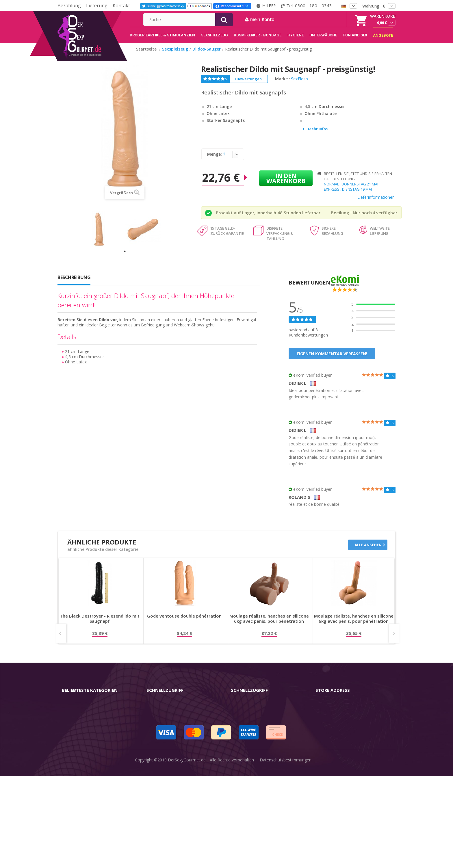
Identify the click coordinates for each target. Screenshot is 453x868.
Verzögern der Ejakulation (86, 777)
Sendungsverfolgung (166, 740)
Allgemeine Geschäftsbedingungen (263, 722)
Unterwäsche (74, 767)
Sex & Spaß (73, 786)
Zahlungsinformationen (168, 767)
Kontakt (121, 5)
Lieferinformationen (376, 203)
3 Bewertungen (248, 85)
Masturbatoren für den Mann (89, 731)
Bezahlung (69, 5)
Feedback (240, 758)
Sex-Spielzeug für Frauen (85, 722)
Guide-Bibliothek (246, 749)
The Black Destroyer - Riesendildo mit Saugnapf (100, 625)
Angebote (74, 795)
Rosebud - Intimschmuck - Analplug (95, 758)
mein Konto (322, 19)
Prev (61, 639)
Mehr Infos (318, 135)
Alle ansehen (368, 551)
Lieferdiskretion (161, 758)
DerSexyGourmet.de (187, 859)
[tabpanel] (103, 235)
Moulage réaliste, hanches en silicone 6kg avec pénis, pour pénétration (269, 625)
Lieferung (97, 5)
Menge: (215, 160)
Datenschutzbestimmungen (286, 859)
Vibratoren (72, 713)
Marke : (283, 85)
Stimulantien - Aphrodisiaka (87, 740)
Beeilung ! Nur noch (351, 219)
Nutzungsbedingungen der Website (263, 731)
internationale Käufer (250, 740)
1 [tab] (125, 257)
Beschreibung (74, 283)
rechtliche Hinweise (249, 713)
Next (394, 639)
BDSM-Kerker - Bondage (85, 749)
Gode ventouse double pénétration (184, 622)
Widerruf (154, 731)
